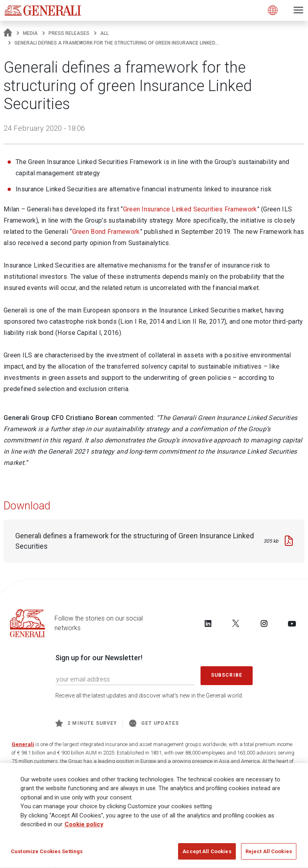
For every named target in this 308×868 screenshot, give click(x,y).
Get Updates (154, 723)
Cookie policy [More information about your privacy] (84, 827)
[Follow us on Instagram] (264, 623)
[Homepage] (8, 33)
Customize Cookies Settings (47, 854)
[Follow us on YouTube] (292, 623)
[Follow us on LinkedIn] (208, 623)
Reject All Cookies (269, 854)
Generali (23, 744)
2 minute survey (86, 723)
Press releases (69, 33)
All (104, 33)
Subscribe (227, 675)
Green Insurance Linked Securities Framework (190, 209)
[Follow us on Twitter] (236, 623)
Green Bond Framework (106, 232)
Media (30, 33)
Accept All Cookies (207, 854)
